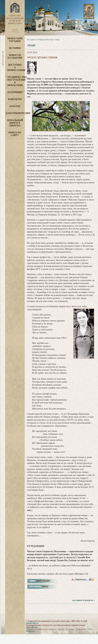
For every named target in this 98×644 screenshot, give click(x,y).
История (15, 48)
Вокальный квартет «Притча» (15, 123)
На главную (32, 40)
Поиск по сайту (15, 134)
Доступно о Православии (16, 67)
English (15, 106)
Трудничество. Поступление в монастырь (16, 81)
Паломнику (15, 92)
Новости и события (15, 56)
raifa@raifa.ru (32, 623)
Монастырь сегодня (15, 40)
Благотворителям (15, 113)
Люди (57, 40)
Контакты (15, 99)
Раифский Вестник (46, 40)
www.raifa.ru (31, 627)
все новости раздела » (84, 600)
